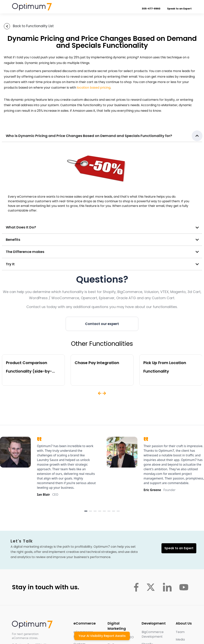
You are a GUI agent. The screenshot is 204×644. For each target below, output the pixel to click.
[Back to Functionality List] (7, 26)
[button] (102, 136)
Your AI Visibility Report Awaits (102, 636)
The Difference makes (25, 252)
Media (180, 639)
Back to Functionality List (33, 26)
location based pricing (94, 88)
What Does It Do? (21, 227)
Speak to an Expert (180, 9)
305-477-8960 (151, 9)
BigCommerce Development (153, 634)
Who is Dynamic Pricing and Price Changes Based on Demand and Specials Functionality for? (89, 136)
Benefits (13, 240)
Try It (10, 264)
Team (180, 632)
